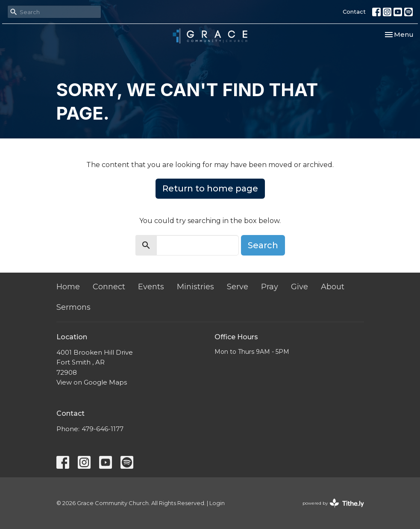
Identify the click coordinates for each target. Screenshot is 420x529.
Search (263, 245)
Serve (238, 287)
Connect (109, 287)
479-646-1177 (103, 429)
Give (300, 287)
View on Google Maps (92, 382)
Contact (354, 12)
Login (217, 503)
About (333, 287)
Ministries (195, 287)
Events (151, 287)
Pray (270, 287)
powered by (333, 503)
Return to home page (210, 188)
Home (68, 287)
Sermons (73, 307)
